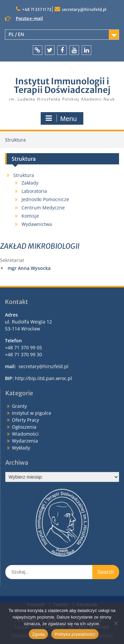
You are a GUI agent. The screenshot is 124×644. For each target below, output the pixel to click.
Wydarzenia (25, 441)
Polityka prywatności (75, 634)
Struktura (24, 175)
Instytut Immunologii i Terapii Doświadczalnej (62, 86)
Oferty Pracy (25, 420)
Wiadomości (25, 434)
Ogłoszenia (24, 427)
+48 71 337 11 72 (37, 9)
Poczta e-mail (29, 18)
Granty (19, 406)
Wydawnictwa (37, 224)
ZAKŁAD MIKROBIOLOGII (40, 246)
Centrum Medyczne (43, 208)
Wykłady (21, 448)
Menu (61, 118)
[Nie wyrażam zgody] (116, 623)
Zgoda (38, 634)
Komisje (30, 216)
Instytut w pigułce (32, 413)
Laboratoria (34, 191)
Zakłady (30, 183)
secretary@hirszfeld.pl (84, 9)
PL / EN (16, 34)
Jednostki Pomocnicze (45, 199)
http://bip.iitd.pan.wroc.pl (43, 378)
